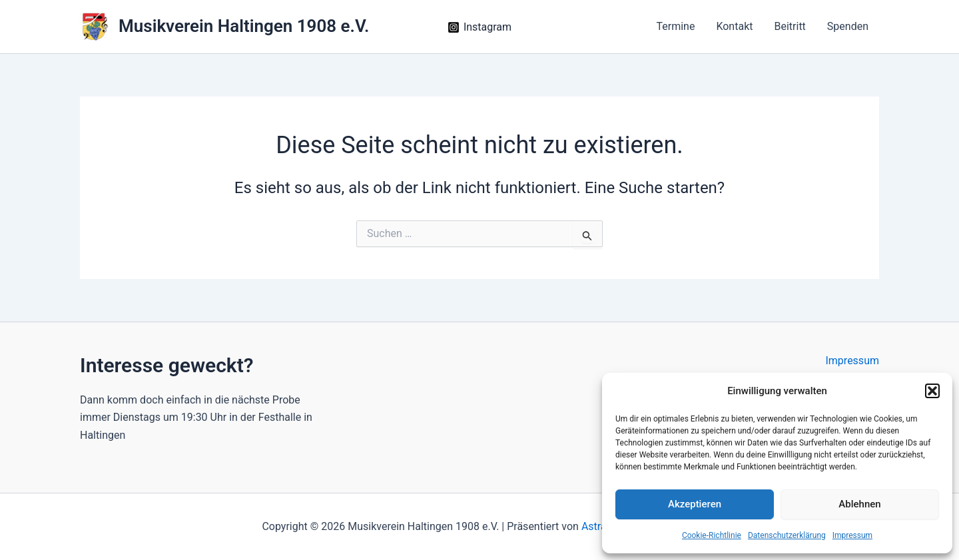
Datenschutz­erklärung (787, 535)
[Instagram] (480, 27)
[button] (932, 391)
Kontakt (734, 26)
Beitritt (790, 26)
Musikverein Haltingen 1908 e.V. (244, 26)
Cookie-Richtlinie (712, 535)
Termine (675, 26)
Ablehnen (859, 504)
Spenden (848, 26)
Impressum (852, 535)
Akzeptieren (695, 504)
